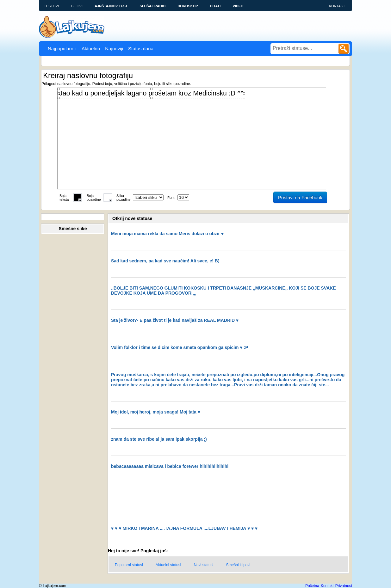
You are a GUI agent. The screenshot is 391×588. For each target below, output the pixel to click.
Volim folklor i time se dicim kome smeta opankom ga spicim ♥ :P (180, 347)
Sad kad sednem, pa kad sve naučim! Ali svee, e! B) (165, 261)
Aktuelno (91, 49)
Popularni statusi (129, 565)
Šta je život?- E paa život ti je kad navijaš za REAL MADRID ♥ (175, 320)
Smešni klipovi (238, 565)
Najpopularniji (62, 49)
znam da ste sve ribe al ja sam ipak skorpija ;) (159, 439)
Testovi (51, 6)
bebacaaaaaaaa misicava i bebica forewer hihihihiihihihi (170, 466)
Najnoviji (114, 49)
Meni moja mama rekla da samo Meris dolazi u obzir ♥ (167, 234)
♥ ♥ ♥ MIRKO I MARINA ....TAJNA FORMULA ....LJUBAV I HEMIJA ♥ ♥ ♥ (184, 528)
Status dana (141, 49)
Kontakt (337, 6)
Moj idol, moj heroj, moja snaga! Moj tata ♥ (156, 412)
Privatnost (344, 586)
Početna (312, 586)
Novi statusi (203, 565)
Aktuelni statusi (168, 565)
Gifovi (77, 6)
